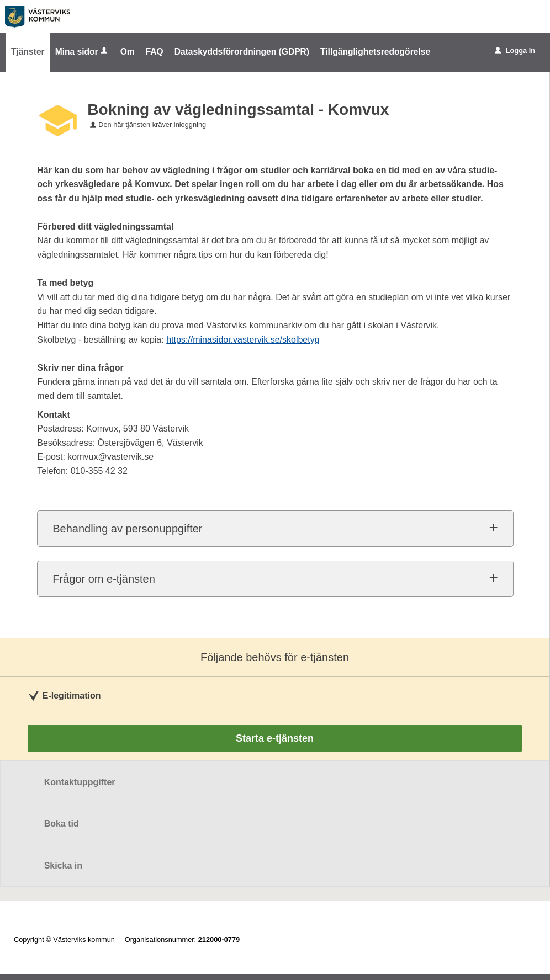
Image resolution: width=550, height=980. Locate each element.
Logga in (515, 50)
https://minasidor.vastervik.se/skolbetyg (243, 340)
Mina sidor (82, 52)
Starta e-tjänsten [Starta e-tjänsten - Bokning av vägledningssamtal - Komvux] (275, 738)
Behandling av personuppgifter (127, 529)
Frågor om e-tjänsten (104, 579)
